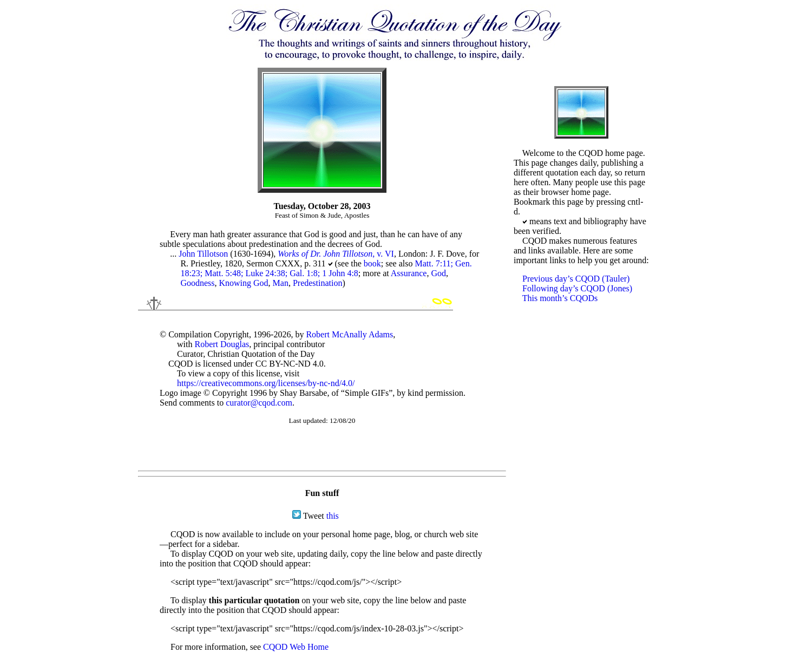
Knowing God (244, 283)
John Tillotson (203, 254)
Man (281, 283)
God (438, 273)
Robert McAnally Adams (349, 334)
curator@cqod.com (259, 403)
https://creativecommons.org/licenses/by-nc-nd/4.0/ (266, 383)
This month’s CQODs (560, 298)
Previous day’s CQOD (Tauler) (576, 279)
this (333, 516)
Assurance (409, 273)
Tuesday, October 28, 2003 (322, 206)
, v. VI (336, 254)
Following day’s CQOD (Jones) (577, 288)
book (372, 263)
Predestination (318, 283)
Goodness (197, 283)
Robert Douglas (222, 344)
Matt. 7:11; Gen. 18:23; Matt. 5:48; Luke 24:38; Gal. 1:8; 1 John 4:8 (326, 268)
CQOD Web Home (296, 647)
